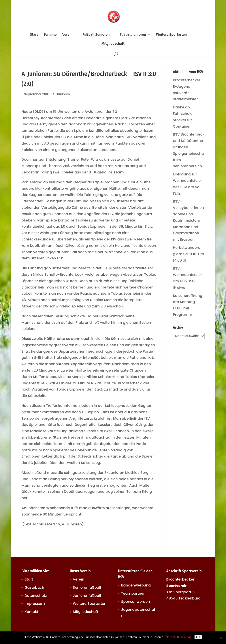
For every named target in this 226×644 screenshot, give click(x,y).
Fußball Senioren (96, 35)
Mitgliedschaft (113, 44)
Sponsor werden (136, 602)
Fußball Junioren (133, 35)
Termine (50, 35)
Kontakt (31, 612)
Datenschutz (36, 596)
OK (198, 637)
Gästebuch (34, 587)
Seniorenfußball (87, 587)
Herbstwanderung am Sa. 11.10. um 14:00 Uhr (189, 254)
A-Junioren (61, 94)
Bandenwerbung (136, 585)
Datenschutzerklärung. (178, 637)
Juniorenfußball (87, 596)
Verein (68, 35)
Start (34, 35)
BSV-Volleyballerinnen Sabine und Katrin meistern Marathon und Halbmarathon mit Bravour (188, 220)
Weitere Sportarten (171, 35)
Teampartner (133, 593)
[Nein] (220, 638)
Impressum (35, 604)
